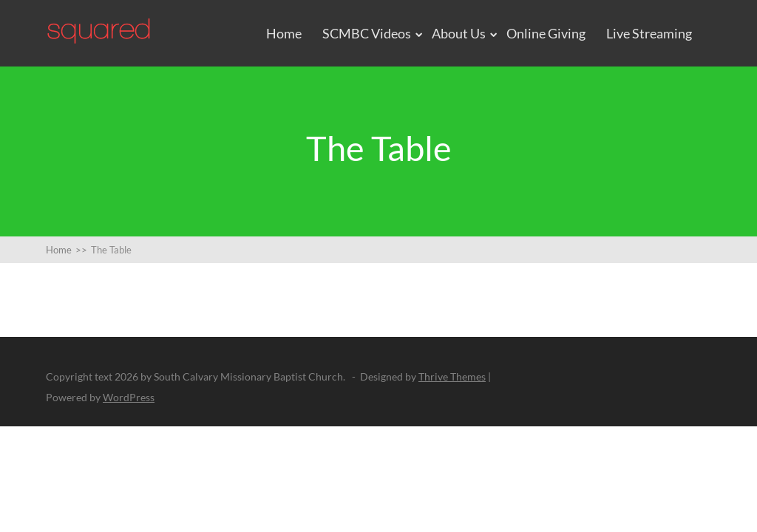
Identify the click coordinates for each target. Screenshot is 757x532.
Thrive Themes (452, 376)
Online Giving (546, 33)
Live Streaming (649, 33)
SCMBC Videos (367, 33)
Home (284, 33)
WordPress (129, 397)
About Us (459, 33)
